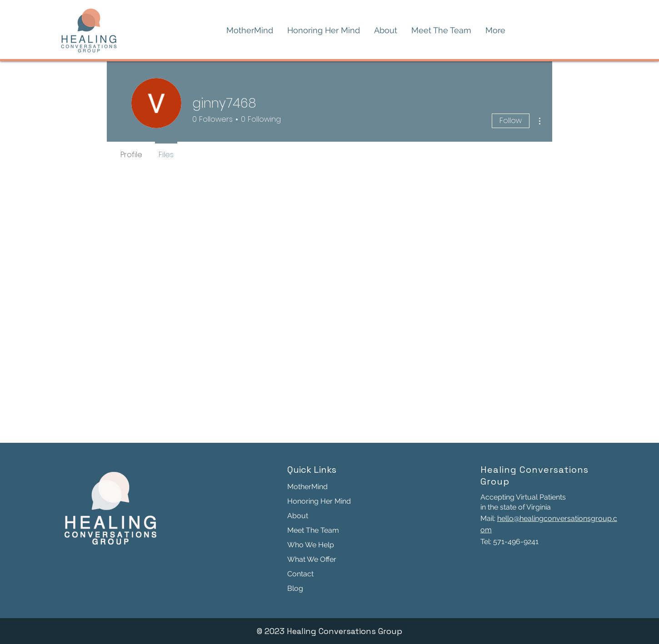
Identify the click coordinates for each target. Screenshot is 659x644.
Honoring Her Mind (319, 501)
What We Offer (312, 559)
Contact (300, 574)
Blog (295, 588)
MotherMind (307, 487)
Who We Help (311, 545)
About (298, 516)
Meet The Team (313, 530)
